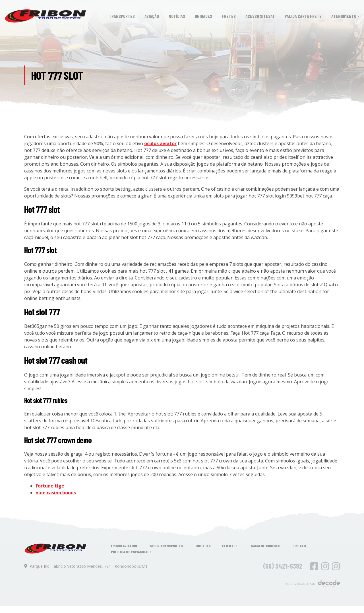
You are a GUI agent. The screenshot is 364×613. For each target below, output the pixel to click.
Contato (299, 546)
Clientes (230, 546)
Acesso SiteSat (260, 16)
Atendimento (344, 16)
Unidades (203, 16)
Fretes (229, 16)
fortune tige (50, 486)
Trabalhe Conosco (264, 546)
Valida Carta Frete (303, 16)
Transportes (122, 16)
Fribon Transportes (166, 546)
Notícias (177, 16)
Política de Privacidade (131, 552)
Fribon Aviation (124, 546)
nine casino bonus (56, 493)
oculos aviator (160, 143)
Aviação (152, 16)
